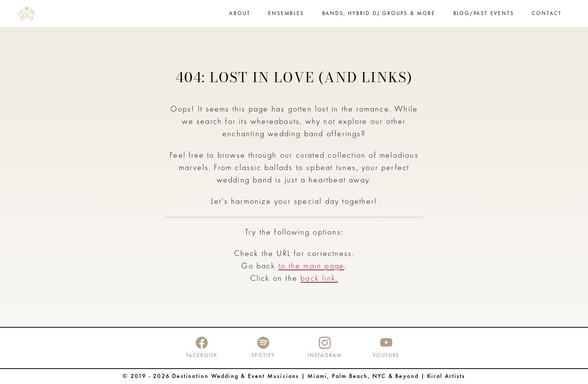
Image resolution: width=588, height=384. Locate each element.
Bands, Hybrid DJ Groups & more (379, 14)
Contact (547, 14)
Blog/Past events (484, 14)
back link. (319, 279)
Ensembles (286, 14)
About (240, 14)
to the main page (311, 266)
